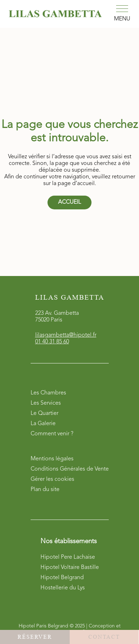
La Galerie (43, 424)
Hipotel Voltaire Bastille (70, 568)
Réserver (35, 637)
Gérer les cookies (52, 479)
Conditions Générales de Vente (70, 469)
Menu (122, 19)
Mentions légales (52, 459)
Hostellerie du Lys (63, 588)
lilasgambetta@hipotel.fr (66, 335)
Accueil (69, 202)
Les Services (46, 403)
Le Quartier (45, 413)
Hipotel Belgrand (62, 578)
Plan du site (45, 490)
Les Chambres (48, 393)
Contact (104, 637)
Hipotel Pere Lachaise (68, 557)
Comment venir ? (52, 434)
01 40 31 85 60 (52, 342)
